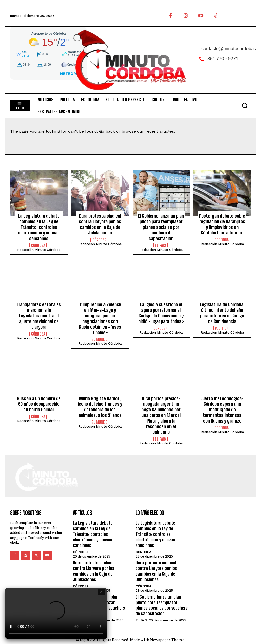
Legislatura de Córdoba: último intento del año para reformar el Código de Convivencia (222, 312)
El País (160, 245)
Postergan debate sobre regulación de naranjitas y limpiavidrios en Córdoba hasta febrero (222, 224)
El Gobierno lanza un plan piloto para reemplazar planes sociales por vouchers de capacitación (161, 227)
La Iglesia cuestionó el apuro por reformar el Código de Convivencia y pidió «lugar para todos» (161, 312)
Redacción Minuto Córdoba (39, 249)
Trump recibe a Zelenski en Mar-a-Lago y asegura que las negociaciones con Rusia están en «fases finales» (100, 315)
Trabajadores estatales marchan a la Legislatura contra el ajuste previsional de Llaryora (39, 315)
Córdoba (38, 245)
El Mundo (99, 333)
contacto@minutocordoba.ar (230, 49)
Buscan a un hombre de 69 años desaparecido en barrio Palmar (39, 397)
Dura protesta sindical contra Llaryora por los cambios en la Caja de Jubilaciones (100, 224)
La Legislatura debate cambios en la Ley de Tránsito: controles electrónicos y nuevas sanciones (39, 227)
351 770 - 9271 (223, 59)
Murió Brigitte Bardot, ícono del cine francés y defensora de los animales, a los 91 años (100, 400)
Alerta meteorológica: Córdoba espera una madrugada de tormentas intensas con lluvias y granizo (222, 403)
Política (222, 327)
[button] (245, 105)
